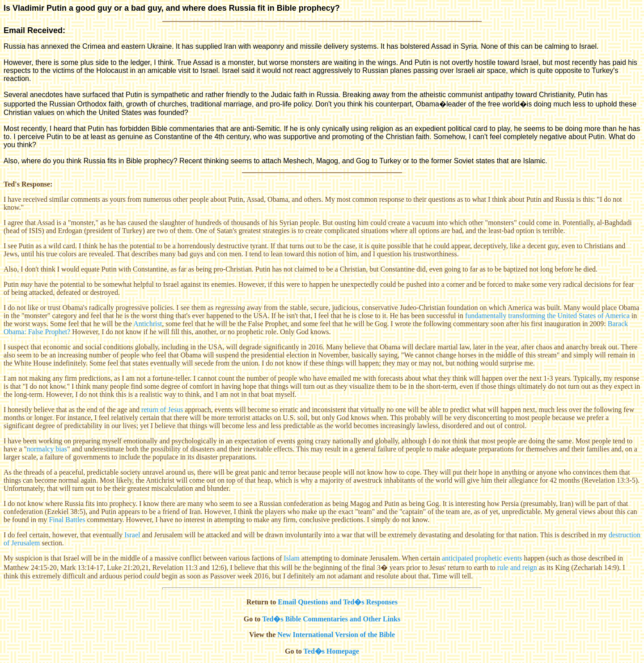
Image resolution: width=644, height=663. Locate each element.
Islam (292, 558)
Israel (132, 535)
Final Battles (67, 520)
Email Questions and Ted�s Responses (338, 602)
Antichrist (148, 324)
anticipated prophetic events (482, 558)
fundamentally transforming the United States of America (547, 316)
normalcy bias (47, 449)
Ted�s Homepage (331, 651)
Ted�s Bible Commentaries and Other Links (331, 619)
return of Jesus (162, 410)
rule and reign (517, 567)
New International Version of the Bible (336, 635)
